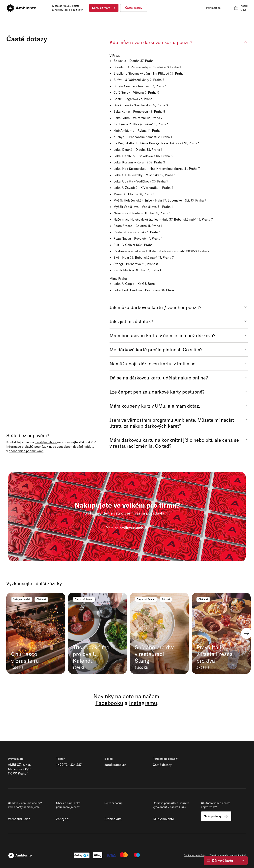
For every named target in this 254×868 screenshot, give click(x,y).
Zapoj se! (63, 819)
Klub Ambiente (163, 819)
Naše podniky (216, 816)
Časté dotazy (134, 8)
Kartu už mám (104, 8)
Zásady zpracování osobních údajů (228, 855)
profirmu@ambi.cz (134, 528)
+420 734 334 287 (69, 765)
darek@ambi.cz (115, 765)
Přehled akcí (113, 819)
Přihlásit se (213, 8)
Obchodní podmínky (195, 855)
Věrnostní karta (19, 819)
